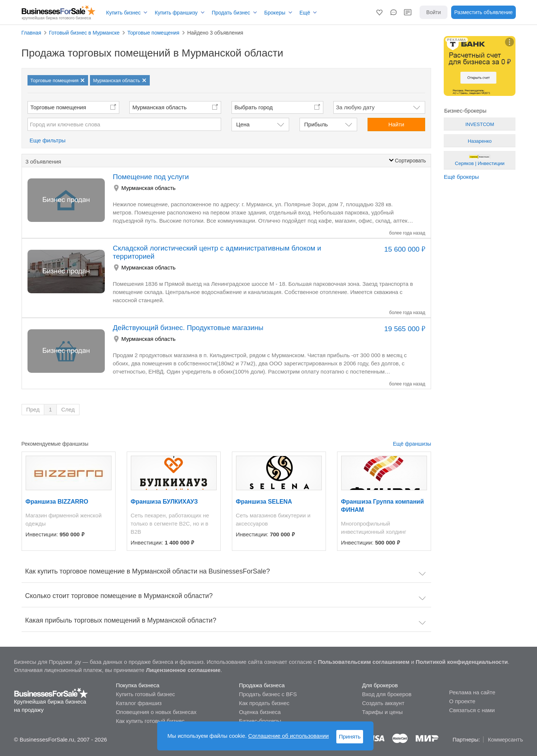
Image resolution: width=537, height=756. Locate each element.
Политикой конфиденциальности (462, 662)
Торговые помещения (58, 107)
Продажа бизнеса (262, 685)
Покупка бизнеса (138, 685)
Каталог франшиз (139, 703)
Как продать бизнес (264, 703)
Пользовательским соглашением (363, 662)
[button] (379, 12)
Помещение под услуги (151, 177)
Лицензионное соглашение (183, 670)
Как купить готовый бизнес (150, 721)
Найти (396, 124)
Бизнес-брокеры (260, 721)
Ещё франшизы (412, 444)
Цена (243, 124)
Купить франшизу (176, 13)
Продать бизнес (231, 13)
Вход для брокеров (387, 694)
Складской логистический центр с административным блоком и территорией (217, 252)
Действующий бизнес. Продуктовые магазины (188, 328)
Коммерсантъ (506, 739)
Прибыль (316, 124)
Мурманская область (159, 107)
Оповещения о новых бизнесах (156, 712)
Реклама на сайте (472, 692)
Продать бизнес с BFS (268, 694)
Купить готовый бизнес (145, 694)
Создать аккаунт (383, 703)
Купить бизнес (124, 13)
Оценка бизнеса (260, 712)
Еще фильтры (48, 140)
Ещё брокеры (461, 177)
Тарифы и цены (382, 712)
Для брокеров (380, 685)
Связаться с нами (472, 710)
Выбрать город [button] (254, 107)
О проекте (462, 701)
